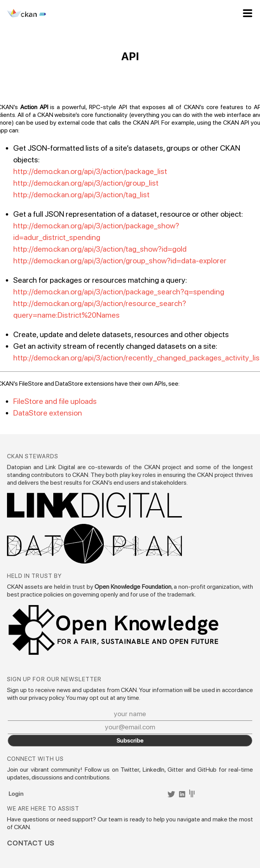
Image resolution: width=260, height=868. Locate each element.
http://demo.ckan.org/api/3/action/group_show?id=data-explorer (120, 261)
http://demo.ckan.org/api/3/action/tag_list (81, 195)
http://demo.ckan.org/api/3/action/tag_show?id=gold (100, 249)
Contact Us (31, 843)
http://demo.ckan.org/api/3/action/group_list (86, 183)
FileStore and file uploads (55, 401)
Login (16, 793)
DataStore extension (48, 413)
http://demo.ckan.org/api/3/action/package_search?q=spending (119, 292)
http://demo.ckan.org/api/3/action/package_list (90, 171)
